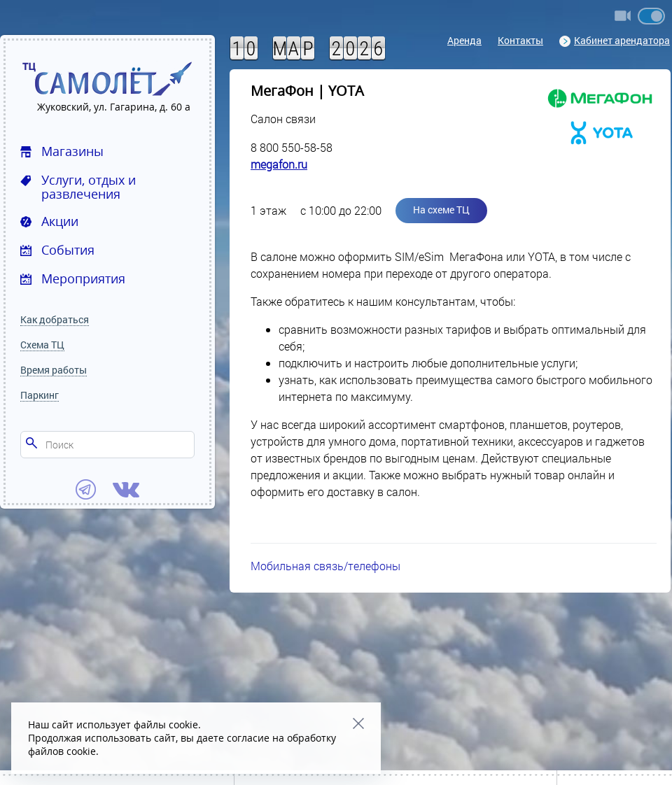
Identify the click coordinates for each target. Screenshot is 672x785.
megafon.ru (279, 164)
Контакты (520, 40)
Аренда (464, 40)
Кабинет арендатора (615, 40)
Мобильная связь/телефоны (325, 566)
